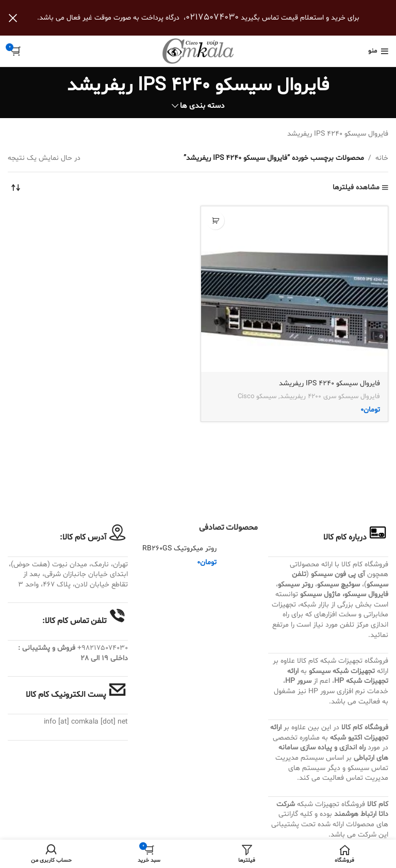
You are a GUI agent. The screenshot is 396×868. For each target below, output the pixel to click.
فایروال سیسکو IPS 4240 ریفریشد (329, 383)
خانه (382, 158)
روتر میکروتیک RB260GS (179, 548)
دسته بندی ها (202, 106)
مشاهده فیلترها (356, 188)
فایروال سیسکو (366, 594)
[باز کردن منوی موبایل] (378, 51)
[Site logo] (198, 51)
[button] (215, 220)
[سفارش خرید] (15, 188)
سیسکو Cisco (257, 397)
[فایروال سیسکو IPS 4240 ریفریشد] (294, 289)
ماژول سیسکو (320, 594)
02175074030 (212, 17)
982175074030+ (103, 648)
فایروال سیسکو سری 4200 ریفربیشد (330, 397)
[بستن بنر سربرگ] (13, 18)
